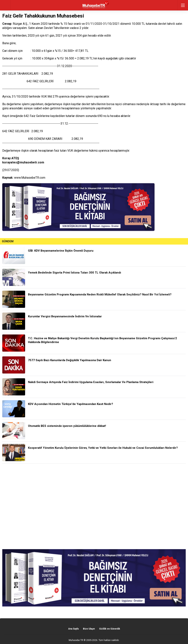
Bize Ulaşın (89, 629)
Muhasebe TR (76, 640)
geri (5, 5)
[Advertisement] (94, 506)
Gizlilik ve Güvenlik (110, 629)
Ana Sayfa (73, 629)
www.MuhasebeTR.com (30, 178)
